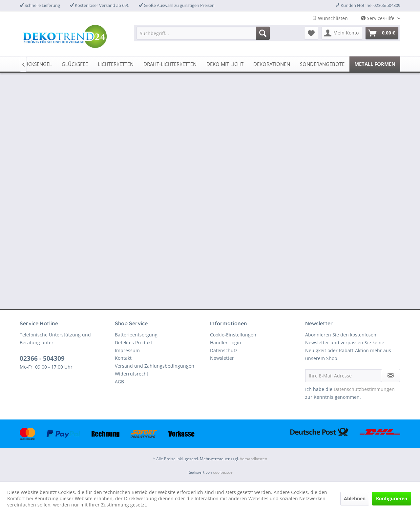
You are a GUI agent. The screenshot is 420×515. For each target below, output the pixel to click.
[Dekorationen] (272, 64)
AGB (119, 382)
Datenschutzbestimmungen (364, 389)
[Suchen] (263, 33)
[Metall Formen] (375, 64)
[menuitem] (203, 33)
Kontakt (123, 358)
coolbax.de (223, 472)
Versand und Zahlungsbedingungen (155, 366)
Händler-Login (226, 343)
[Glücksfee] (75, 64)
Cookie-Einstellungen (233, 335)
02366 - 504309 (42, 358)
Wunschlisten (330, 18)
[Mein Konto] (342, 33)
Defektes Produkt (134, 343)
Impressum (127, 350)
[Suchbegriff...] (203, 33)
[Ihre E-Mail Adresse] (343, 376)
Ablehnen (355, 498)
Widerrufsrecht (132, 374)
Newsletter (222, 358)
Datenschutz (224, 350)
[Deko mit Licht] (225, 64)
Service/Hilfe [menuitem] (378, 18)
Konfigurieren (392, 498)
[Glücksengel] (35, 64)
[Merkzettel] (311, 33)
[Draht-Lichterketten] (170, 64)
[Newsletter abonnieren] (390, 376)
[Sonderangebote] (322, 64)
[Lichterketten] (116, 64)
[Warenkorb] (382, 33)
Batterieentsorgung (136, 335)
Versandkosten (253, 459)
